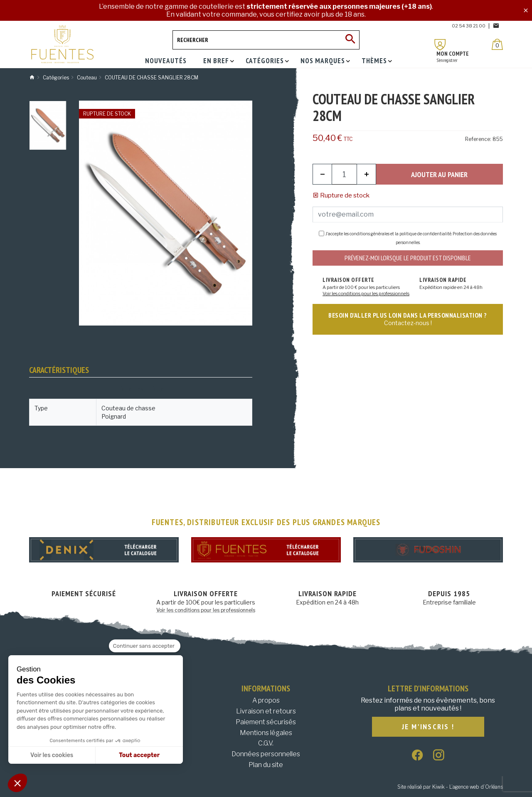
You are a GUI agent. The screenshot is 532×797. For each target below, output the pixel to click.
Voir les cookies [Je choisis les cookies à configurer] (52, 755)
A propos (266, 700)
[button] (17, 783)
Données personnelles (266, 754)
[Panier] (497, 44)
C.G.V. (266, 743)
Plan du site (266, 765)
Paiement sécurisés (266, 722)
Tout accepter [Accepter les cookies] (139, 755)
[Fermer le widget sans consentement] (145, 646)
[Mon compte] (440, 45)
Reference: (478, 139)
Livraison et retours (266, 711)
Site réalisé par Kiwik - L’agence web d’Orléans (450, 787)
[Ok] (350, 40)
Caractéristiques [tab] (59, 370)
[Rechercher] (266, 40)
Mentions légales (266, 733)
